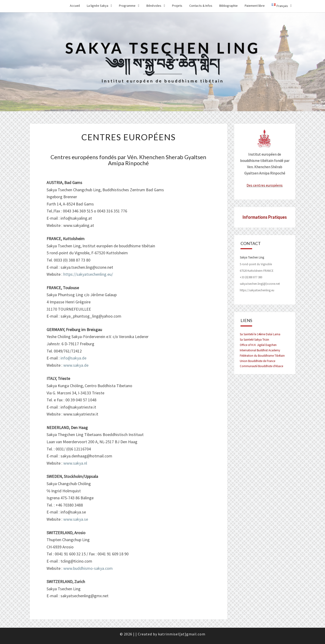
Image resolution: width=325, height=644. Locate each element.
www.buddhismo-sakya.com (88, 568)
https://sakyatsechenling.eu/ (88, 274)
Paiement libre (255, 6)
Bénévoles (154, 6)
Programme (127, 6)
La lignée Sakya (98, 6)
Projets (177, 6)
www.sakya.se (76, 519)
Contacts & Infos (201, 6)
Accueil (75, 6)
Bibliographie (229, 6)
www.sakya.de (76, 365)
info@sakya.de (73, 358)
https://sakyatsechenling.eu (257, 290)
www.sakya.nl (75, 463)
